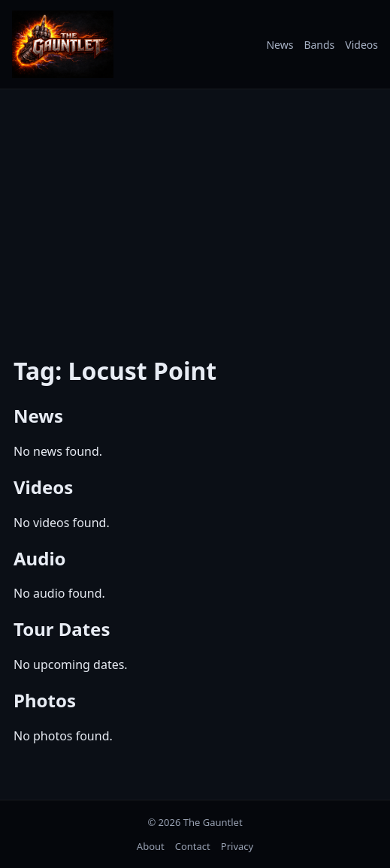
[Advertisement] (195, 212)
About (151, 846)
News (280, 45)
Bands (319, 45)
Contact (193, 846)
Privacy (237, 846)
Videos (361, 45)
